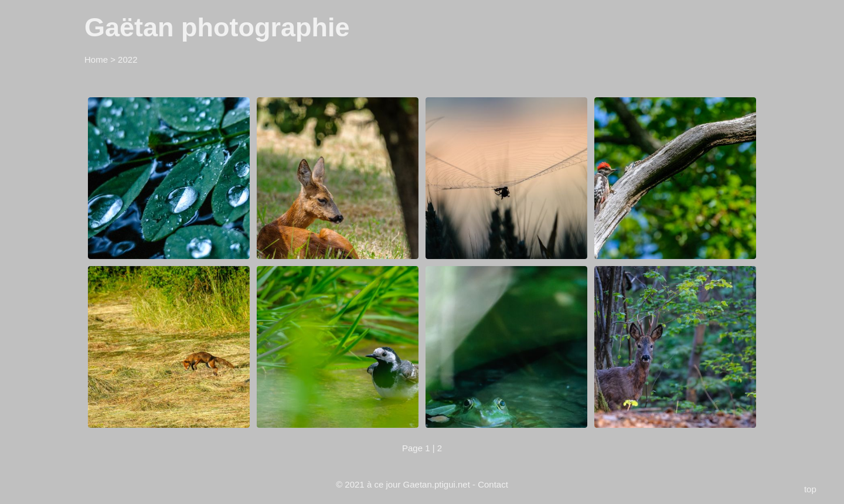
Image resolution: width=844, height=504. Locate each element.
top (810, 489)
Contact (493, 484)
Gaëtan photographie (217, 27)
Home (96, 59)
